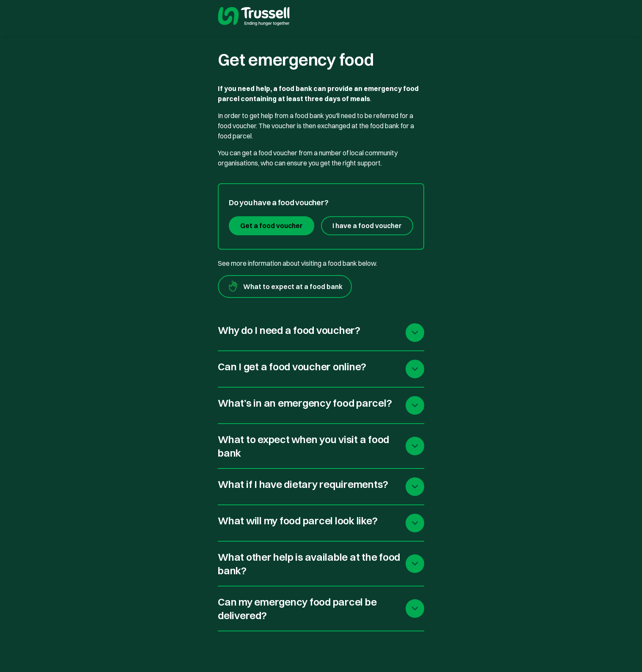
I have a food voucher (367, 226)
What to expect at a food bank (285, 286)
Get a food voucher (272, 226)
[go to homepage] (254, 17)
